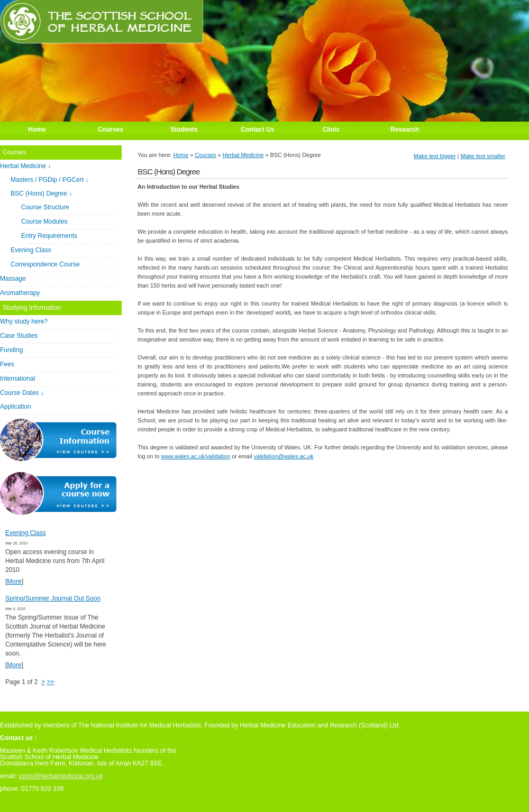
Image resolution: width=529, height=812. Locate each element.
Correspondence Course (45, 264)
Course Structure (45, 207)
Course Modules (44, 222)
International (17, 379)
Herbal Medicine (243, 155)
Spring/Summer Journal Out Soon (53, 598)
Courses (205, 155)
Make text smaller (483, 156)
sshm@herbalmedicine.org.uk (61, 776)
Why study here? (24, 321)
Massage (13, 279)
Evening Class (31, 250)
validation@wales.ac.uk (284, 456)
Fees (7, 364)
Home (181, 155)
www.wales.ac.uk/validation (195, 456)
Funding (11, 350)
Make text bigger (435, 156)
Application (16, 407)
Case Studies (19, 336)
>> (50, 682)
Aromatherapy (20, 293)
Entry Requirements (49, 236)
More (14, 582)
